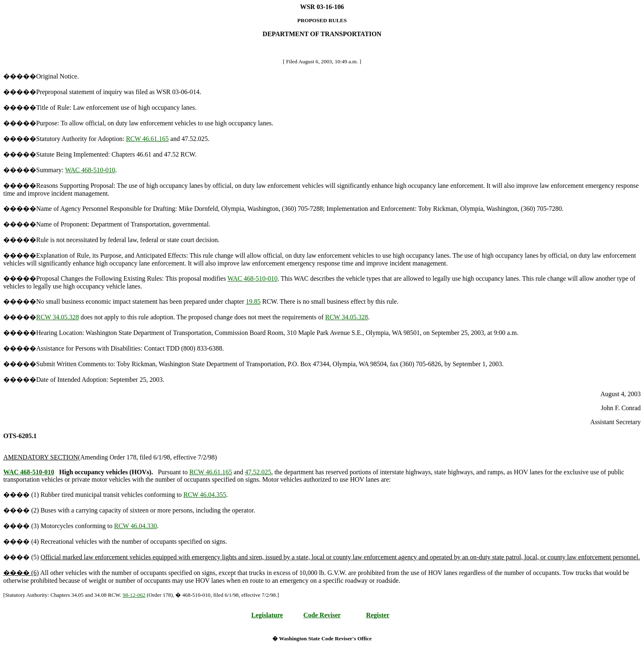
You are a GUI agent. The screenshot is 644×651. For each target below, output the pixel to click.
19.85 (253, 301)
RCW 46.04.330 (136, 526)
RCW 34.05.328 (57, 317)
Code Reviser (322, 615)
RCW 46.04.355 (205, 495)
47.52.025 (258, 472)
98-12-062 (134, 595)
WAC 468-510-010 (90, 170)
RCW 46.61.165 (147, 139)
